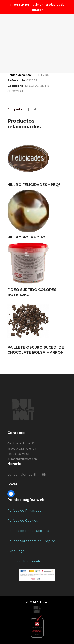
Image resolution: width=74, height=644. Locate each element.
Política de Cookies (23, 521)
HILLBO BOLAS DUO (26, 237)
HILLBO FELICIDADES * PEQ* (34, 185)
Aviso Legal (16, 551)
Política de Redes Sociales (28, 531)
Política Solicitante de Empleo (31, 541)
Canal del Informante (24, 561)
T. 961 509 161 (20, 4)
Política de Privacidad (25, 510)
